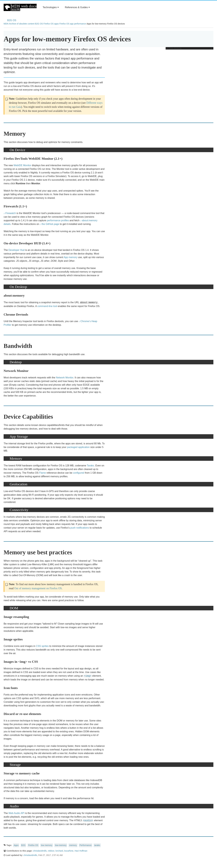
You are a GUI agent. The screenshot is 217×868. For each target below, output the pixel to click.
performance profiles (58, 220)
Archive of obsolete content (22, 24)
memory (73, 845)
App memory (70, 257)
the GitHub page (50, 224)
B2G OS (12, 20)
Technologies (51, 7)
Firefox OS (33, 845)
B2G (23, 845)
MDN (6, 24)
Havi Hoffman (81, 851)
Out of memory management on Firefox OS (38, 588)
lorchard (59, 851)
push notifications (80, 528)
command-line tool (47, 306)
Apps (16, 845)
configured (79, 473)
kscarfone (69, 851)
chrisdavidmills (40, 851)
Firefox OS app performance (73, 24)
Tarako (90, 466)
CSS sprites (42, 646)
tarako (97, 845)
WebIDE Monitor (22, 165)
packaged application (78, 447)
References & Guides (77, 7)
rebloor (51, 851)
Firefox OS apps (51, 24)
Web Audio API (16, 813)
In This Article (189, 48)
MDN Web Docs (20, 7)
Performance (85, 845)
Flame (42, 473)
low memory (47, 845)
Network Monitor (65, 378)
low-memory (61, 845)
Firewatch (11, 213)
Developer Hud (17, 250)
